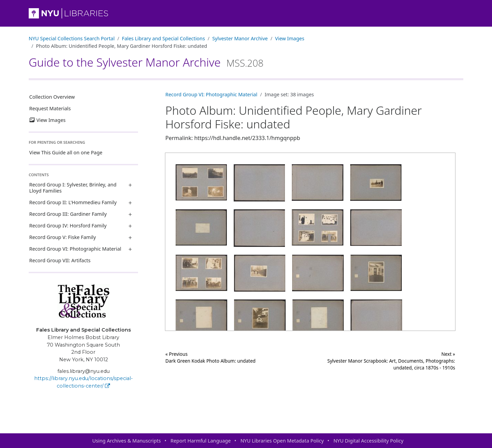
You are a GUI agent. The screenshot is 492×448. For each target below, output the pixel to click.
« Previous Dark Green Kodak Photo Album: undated (210, 357)
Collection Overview (52, 97)
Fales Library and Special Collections (163, 38)
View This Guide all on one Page (66, 152)
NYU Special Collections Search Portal (72, 38)
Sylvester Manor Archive (240, 38)
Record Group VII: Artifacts (60, 260)
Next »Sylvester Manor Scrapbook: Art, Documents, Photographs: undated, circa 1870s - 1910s (391, 361)
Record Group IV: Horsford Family (68, 226)
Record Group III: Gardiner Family (68, 214)
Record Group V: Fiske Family (63, 237)
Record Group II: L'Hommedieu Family (73, 202)
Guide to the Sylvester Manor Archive (146, 62)
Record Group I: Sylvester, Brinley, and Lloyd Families (73, 188)
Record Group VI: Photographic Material (75, 249)
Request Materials (50, 108)
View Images (290, 38)
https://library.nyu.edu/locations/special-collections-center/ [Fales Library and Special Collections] (84, 382)
